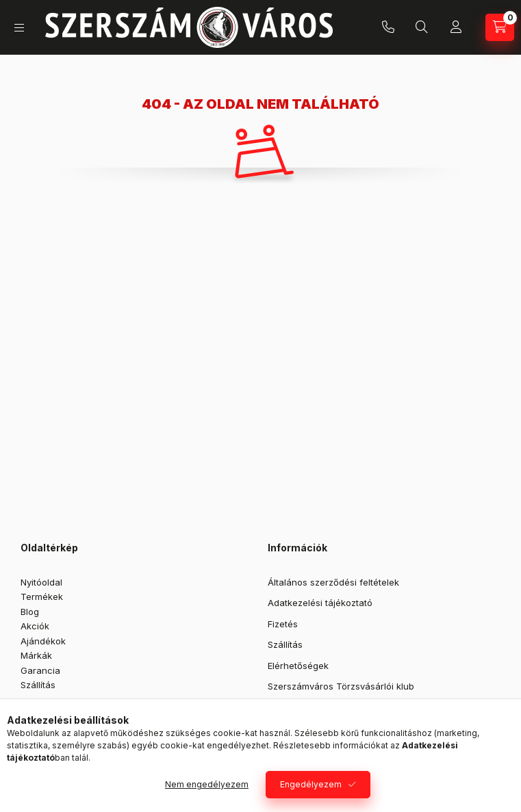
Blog (30, 612)
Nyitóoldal (41, 582)
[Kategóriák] (19, 28)
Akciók (35, 626)
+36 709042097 (388, 27)
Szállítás (38, 685)
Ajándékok (43, 641)
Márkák (36, 655)
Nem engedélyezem (207, 784)
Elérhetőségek (298, 666)
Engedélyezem (311, 784)
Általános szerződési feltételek (333, 582)
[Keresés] (422, 27)
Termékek (42, 597)
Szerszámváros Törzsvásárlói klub (341, 686)
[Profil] (456, 27)
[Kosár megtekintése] (500, 27)
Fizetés (283, 624)
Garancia (40, 670)
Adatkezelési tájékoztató (320, 603)
